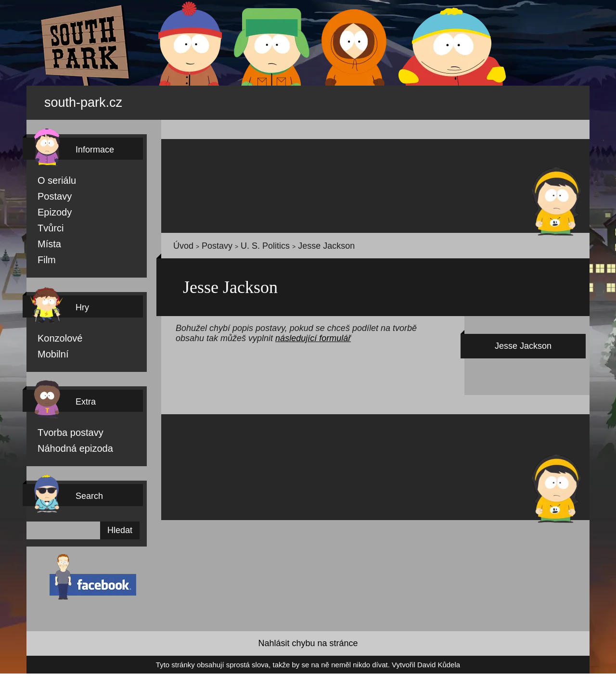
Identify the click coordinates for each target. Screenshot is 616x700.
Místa (46, 240)
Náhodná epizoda (63, 446)
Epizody (49, 207)
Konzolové (53, 335)
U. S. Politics (239, 241)
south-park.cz (97, 99)
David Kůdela (394, 665)
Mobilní (49, 351)
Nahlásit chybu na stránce (308, 643)
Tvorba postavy (60, 430)
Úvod (180, 241)
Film (44, 256)
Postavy (49, 191)
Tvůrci (46, 223)
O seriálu (50, 174)
